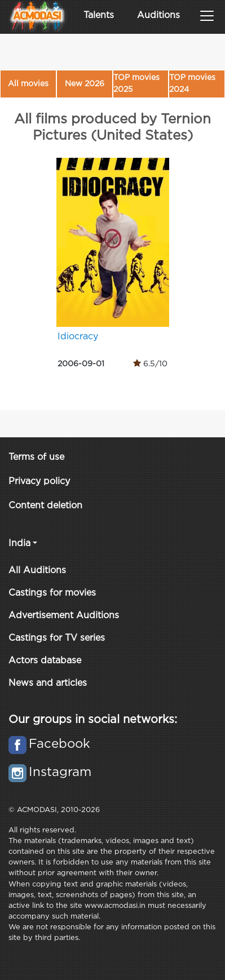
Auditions (158, 15)
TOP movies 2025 (136, 84)
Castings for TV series (57, 638)
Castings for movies (52, 593)
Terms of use (36, 457)
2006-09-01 (81, 364)
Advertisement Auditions (64, 616)
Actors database (45, 661)
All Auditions (37, 571)
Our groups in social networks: (93, 720)
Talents (99, 15)
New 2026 (85, 84)
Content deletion (45, 506)
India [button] (19, 544)
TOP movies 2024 (192, 84)
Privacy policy (39, 482)
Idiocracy (78, 337)
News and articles (48, 683)
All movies (28, 84)
